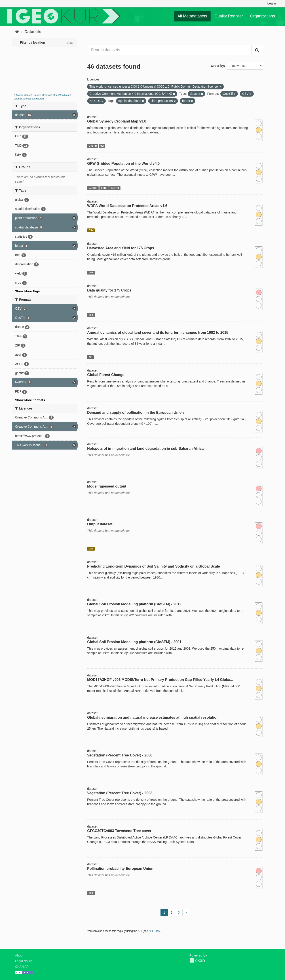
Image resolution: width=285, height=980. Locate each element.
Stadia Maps (23, 95)
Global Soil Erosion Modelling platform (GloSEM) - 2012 (134, 604)
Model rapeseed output (107, 486)
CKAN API (22, 967)
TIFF (91, 272)
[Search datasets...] (169, 50)
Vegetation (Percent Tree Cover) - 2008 (120, 755)
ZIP (90, 357)
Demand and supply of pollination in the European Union (135, 413)
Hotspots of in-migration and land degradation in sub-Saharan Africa (145, 449)
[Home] (17, 32)
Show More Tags (27, 291)
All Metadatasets (192, 16)
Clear (70, 43)
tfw (102, 146)
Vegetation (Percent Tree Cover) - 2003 (120, 793)
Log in (272, 3)
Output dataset (100, 524)
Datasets (33, 32)
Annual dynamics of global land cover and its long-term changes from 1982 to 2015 (158, 333)
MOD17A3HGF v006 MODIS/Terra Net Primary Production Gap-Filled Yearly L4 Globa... (160, 680)
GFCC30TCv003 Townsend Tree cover (119, 831)
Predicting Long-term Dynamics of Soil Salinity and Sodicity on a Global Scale (154, 566)
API (140, 931)
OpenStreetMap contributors (29, 99)
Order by (217, 66)
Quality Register (229, 16)
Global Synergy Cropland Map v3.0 (117, 121)
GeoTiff (93, 146)
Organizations (263, 16)
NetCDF (93, 188)
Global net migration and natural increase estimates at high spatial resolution (153, 717)
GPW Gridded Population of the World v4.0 (123, 164)
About (19, 955)
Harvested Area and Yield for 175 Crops (121, 248)
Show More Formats (30, 400)
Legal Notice (24, 961)
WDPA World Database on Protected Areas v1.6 (127, 206)
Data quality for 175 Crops (109, 290)
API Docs (154, 931)
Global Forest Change (106, 375)
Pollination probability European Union (120, 869)
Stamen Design (41, 95)
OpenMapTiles (61, 95)
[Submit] (257, 50)
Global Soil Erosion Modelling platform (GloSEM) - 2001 (134, 642)
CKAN (197, 960)
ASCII (104, 188)
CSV (91, 230)
